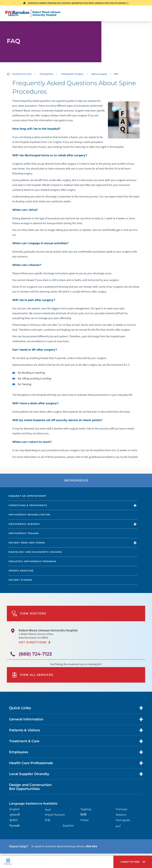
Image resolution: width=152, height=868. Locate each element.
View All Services (32, 675)
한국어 (14, 820)
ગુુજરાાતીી (15, 815)
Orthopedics (46, 74)
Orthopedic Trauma (24, 533)
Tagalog (86, 809)
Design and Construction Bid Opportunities (30, 787)
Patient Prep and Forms (27, 543)
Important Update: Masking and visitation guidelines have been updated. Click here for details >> (78, 3)
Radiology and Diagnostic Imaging (35, 552)
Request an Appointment (28, 496)
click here (91, 846)
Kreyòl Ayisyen (55, 815)
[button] (133, 862)
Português (123, 820)
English (15, 809)
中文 (48, 820)
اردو (118, 826)
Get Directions (33, 642)
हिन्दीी (83, 815)
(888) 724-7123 (35, 654)
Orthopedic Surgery (72, 74)
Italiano (121, 815)
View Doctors (29, 613)
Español (68, 826)
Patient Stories (20, 580)
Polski (85, 820)
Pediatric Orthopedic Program (32, 561)
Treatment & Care (22, 74)
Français (122, 809)
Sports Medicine (21, 571)
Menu (8, 862)
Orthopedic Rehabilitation (29, 515)
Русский (15, 826)
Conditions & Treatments (28, 505)
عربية (48, 809)
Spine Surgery (99, 74)
